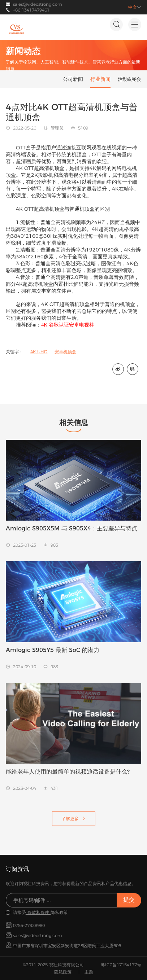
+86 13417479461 (31, 10)
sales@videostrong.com (38, 4)
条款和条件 (38, 912)
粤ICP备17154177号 (121, 965)
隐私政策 (63, 972)
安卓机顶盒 (65, 352)
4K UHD (39, 352)
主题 (89, 972)
